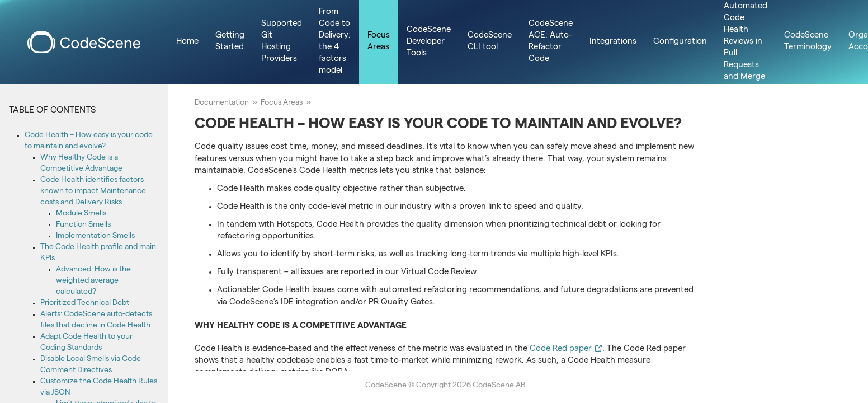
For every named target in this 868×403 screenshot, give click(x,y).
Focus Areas (379, 42)
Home (187, 42)
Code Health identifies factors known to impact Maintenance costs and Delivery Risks (93, 191)
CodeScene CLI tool (490, 42)
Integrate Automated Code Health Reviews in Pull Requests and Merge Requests (746, 42)
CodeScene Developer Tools (429, 42)
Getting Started (230, 42)
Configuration (680, 42)
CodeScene (386, 386)
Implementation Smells (95, 236)
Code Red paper (566, 349)
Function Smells (83, 225)
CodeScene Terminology (808, 42)
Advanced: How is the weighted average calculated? (93, 281)
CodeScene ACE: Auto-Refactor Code (551, 42)
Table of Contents (52, 111)
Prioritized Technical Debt (85, 303)
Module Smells (81, 214)
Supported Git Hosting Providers (282, 42)
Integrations (613, 42)
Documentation (222, 103)
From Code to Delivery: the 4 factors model (335, 42)
